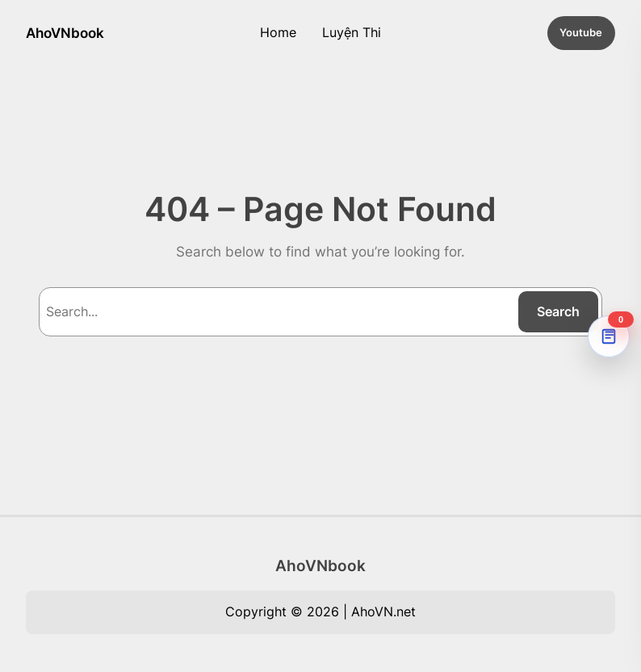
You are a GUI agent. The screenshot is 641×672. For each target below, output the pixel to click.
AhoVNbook (65, 33)
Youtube (581, 32)
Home (278, 32)
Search (558, 311)
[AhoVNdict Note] (609, 336)
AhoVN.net (383, 611)
